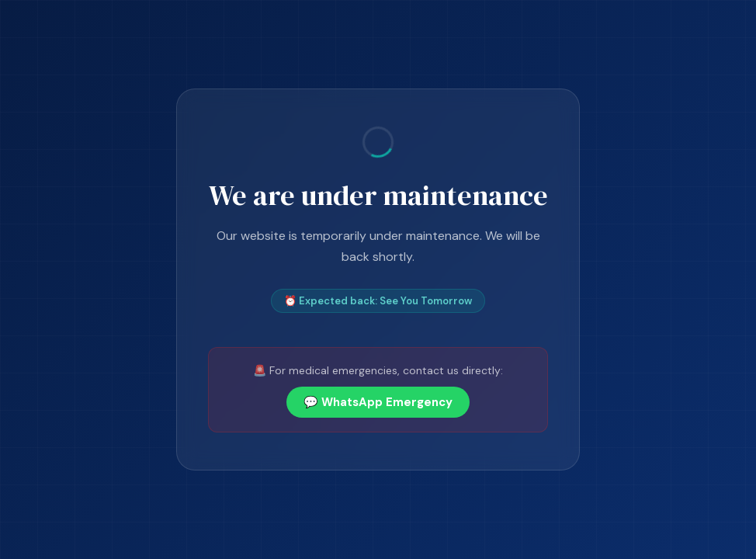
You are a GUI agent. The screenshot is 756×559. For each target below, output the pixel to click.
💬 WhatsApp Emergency (378, 402)
